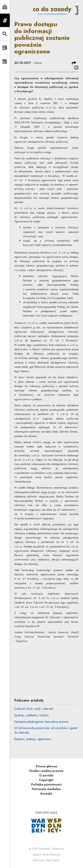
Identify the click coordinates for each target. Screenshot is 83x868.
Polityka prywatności (46, 784)
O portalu (46, 775)
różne (38, 63)
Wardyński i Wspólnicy (51, 849)
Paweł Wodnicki (51, 855)
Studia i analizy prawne (46, 771)
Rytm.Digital (53, 860)
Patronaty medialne (46, 789)
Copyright (46, 780)
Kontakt (46, 794)
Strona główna (46, 766)
